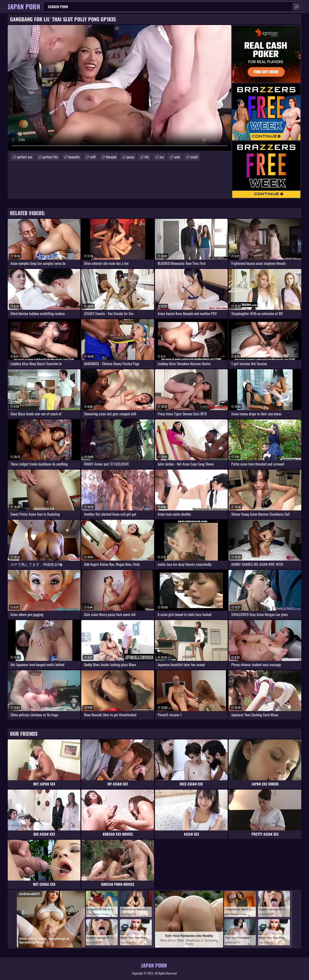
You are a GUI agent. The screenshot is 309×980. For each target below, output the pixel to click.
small (194, 157)
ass (162, 157)
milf (93, 157)
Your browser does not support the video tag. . (120, 88)
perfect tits (50, 157)
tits (147, 157)
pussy (130, 157)
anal (177, 157)
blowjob (111, 157)
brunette (74, 157)
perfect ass (25, 157)
